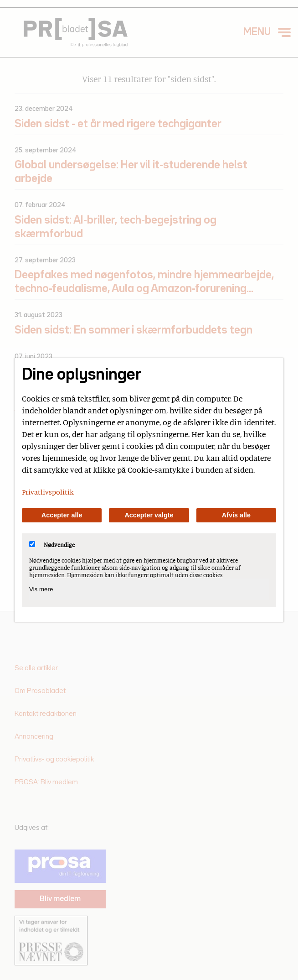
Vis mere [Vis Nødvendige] (41, 589)
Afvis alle (236, 515)
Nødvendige (52, 545)
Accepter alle (62, 515)
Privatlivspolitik (48, 492)
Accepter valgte (149, 515)
